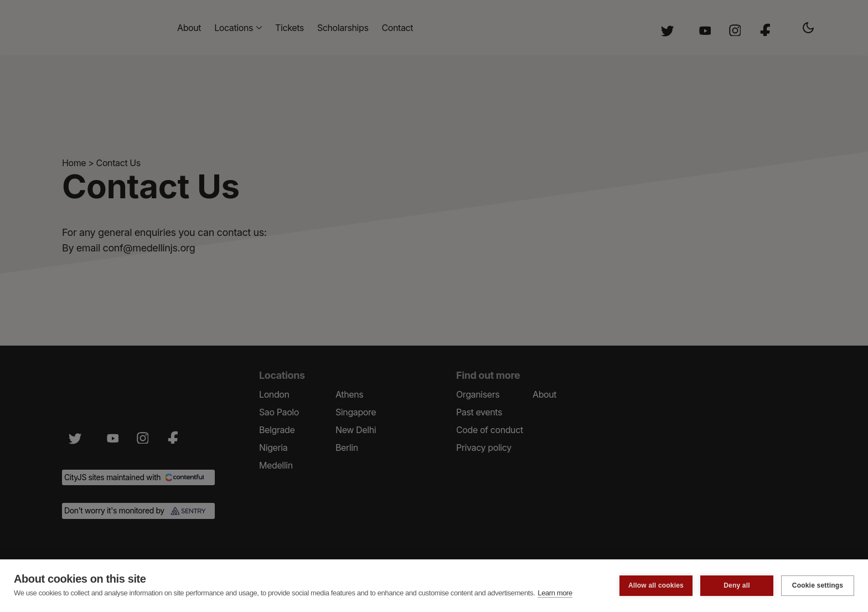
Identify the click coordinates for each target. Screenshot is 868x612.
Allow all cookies (656, 585)
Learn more (555, 593)
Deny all (737, 585)
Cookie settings (818, 585)
